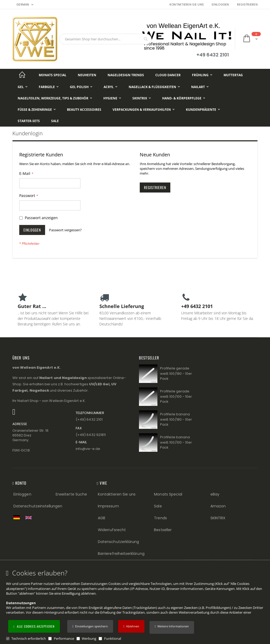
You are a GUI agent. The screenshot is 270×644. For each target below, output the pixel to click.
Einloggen (220, 5)
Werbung (89, 638)
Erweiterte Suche (71, 494)
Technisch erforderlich (29, 638)
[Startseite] (22, 75)
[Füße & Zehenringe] (37, 110)
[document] (136, 605)
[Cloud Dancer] (168, 75)
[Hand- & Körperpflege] (184, 98)
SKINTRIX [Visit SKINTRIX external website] (218, 518)
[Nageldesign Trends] (126, 75)
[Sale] (55, 121)
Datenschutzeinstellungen (38, 506)
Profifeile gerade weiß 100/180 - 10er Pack (176, 373)
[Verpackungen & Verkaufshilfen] (144, 110)
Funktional (113, 638)
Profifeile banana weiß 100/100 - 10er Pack (176, 442)
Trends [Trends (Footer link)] (160, 518)
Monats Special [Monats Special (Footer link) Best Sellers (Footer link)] (168, 494)
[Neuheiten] (87, 75)
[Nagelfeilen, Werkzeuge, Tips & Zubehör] (55, 98)
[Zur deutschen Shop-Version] (18, 517)
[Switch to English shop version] (30, 518)
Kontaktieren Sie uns (187, 5)
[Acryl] (110, 87)
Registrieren (247, 5)
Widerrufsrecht (112, 530)
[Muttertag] (233, 75)
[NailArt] (200, 87)
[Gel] (23, 87)
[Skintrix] (142, 98)
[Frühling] (202, 75)
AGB (102, 518)
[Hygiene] (112, 98)
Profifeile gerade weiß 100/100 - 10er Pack (176, 396)
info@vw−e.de (88, 449)
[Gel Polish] (81, 87)
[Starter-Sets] (29, 121)
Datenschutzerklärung (118, 542)
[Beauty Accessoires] (84, 110)
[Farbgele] (49, 87)
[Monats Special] (53, 75)
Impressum (108, 506)
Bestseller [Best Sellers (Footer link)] (163, 530)
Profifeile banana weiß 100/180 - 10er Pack (176, 419)
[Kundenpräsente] (203, 110)
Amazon (218, 506)
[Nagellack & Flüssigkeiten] (154, 87)
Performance (64, 638)
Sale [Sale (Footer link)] (158, 506)
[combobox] (105, 39)
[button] (172, 627)
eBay (215, 494)
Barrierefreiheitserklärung (121, 554)
